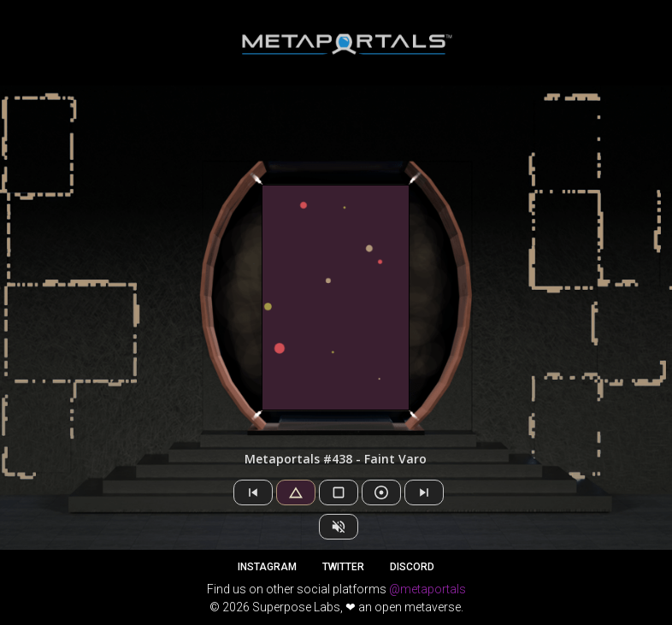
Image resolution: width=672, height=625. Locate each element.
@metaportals (427, 589)
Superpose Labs (296, 607)
